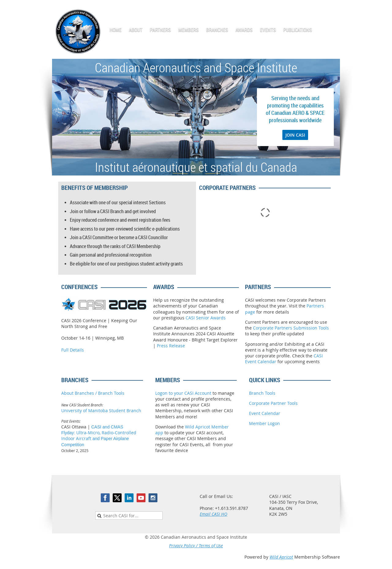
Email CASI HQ (213, 514)
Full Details (73, 350)
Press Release (171, 346)
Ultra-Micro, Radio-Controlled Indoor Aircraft (99, 436)
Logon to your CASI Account (183, 393)
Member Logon (264, 423)
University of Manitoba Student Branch (101, 411)
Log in (334, 9)
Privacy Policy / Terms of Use (196, 546)
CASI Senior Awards (206, 318)
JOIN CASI (295, 135)
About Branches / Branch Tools (93, 393)
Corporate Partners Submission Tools (291, 328)
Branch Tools (262, 393)
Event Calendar (265, 413)
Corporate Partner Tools (273, 403)
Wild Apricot (281, 557)
